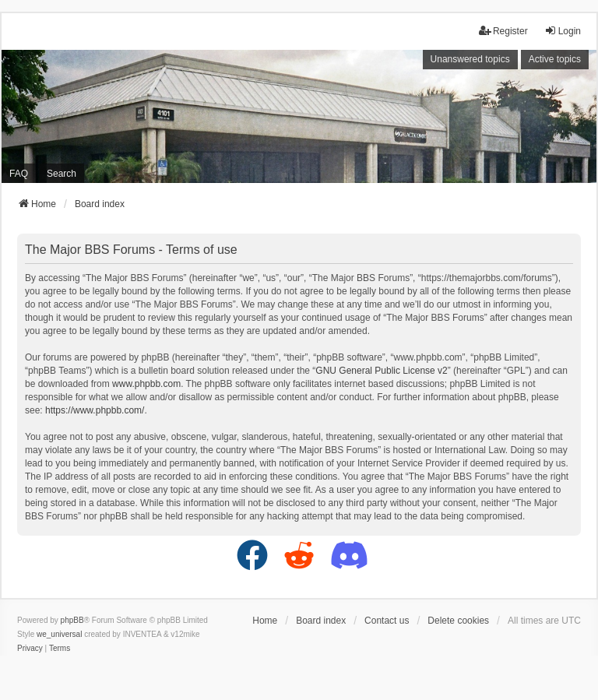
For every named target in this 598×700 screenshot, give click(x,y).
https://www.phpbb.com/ (95, 410)
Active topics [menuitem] (555, 59)
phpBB (72, 620)
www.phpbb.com (146, 384)
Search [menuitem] (62, 174)
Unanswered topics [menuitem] (470, 59)
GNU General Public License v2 (381, 371)
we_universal (59, 634)
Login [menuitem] (563, 31)
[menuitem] (30, 649)
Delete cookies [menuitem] (458, 621)
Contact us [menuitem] (387, 621)
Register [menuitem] (503, 31)
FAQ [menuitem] (19, 174)
